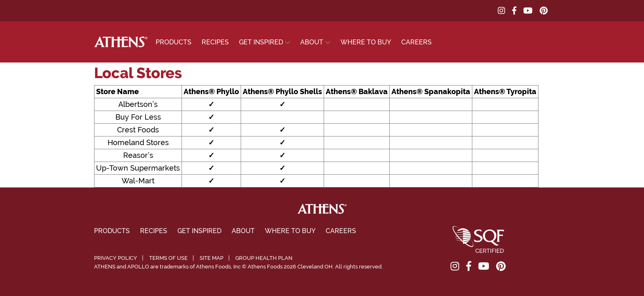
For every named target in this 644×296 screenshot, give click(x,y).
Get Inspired (261, 42)
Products (174, 42)
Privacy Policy (116, 258)
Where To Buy (366, 42)
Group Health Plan (264, 258)
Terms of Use (168, 258)
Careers (416, 42)
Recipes (215, 42)
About (312, 42)
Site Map (212, 258)
